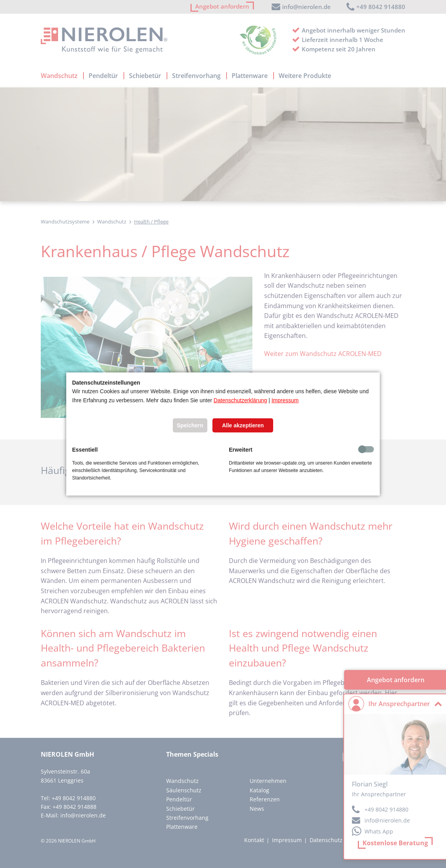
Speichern (190, 425)
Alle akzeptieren (243, 425)
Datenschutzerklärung (240, 400)
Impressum (285, 400)
